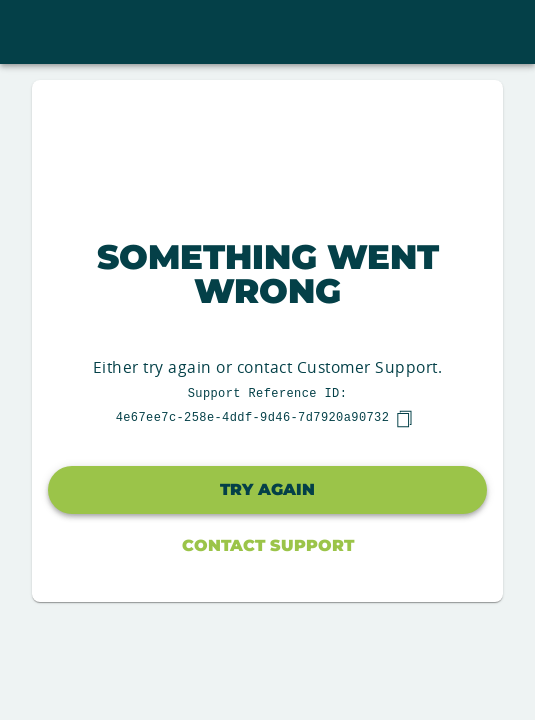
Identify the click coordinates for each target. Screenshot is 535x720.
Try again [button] (267, 489)
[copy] (404, 419)
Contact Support (268, 545)
